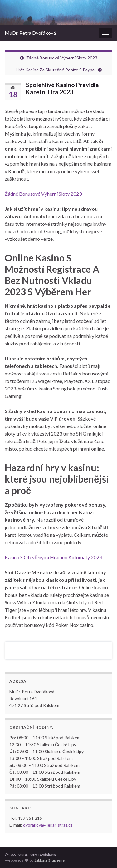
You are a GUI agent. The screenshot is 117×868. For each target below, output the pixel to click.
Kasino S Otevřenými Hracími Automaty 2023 (53, 557)
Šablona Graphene (49, 860)
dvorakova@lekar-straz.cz (48, 825)
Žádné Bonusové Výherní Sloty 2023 (62, 58)
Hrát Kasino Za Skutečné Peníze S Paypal (56, 70)
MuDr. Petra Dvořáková (30, 33)
